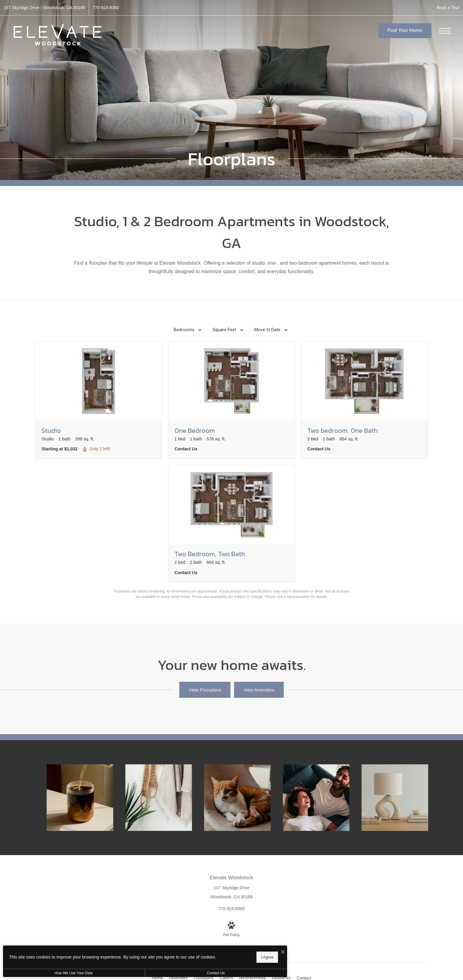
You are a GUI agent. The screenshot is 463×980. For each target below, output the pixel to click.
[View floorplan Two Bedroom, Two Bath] (231, 524)
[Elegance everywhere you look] (159, 798)
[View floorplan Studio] (99, 400)
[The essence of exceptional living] (395, 798)
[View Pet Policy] (231, 930)
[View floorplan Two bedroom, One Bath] (364, 400)
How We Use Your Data (56, 973)
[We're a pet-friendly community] (238, 798)
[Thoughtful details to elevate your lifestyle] (80, 798)
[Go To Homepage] (58, 35)
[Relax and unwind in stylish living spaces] (316, 798)
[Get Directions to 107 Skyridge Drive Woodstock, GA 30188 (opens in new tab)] (44, 8)
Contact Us (162, 973)
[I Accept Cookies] (211, 950)
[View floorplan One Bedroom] (231, 400)
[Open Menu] (445, 31)
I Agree (195, 956)
